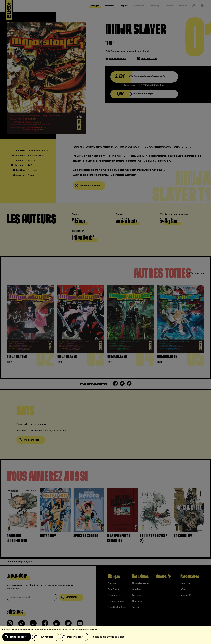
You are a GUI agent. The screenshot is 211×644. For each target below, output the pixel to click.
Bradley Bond (141, 51)
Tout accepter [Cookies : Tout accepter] (18, 637)
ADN (183, 589)
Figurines (137, 601)
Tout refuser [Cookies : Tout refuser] (46, 637)
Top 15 (135, 607)
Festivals (137, 595)
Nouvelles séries (141, 583)
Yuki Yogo (111, 51)
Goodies (136, 589)
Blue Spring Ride (117, 607)
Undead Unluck (116, 601)
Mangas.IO (186, 595)
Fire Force (113, 589)
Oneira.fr (163, 576)
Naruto (112, 583)
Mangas (114, 576)
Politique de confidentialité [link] (108, 637)
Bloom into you (116, 595)
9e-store (185, 583)
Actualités (140, 576)
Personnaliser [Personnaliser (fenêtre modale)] (75, 637)
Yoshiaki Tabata (125, 51)
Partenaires (190, 576)
